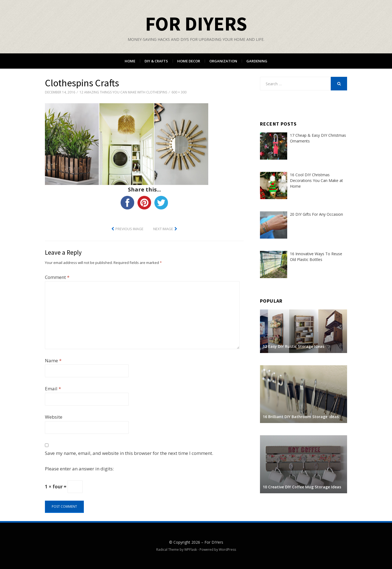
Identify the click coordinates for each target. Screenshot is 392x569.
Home (130, 61)
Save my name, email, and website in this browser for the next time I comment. (129, 453)
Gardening (257, 61)
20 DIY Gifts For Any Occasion (316, 214)
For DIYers (196, 24)
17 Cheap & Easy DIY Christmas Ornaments (318, 138)
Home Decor (189, 61)
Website (54, 417)
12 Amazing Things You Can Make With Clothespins (123, 92)
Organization (223, 61)
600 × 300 (179, 92)
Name (53, 360)
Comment (57, 277)
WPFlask (191, 550)
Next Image (163, 229)
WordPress (227, 550)
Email (53, 389)
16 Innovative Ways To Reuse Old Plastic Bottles (316, 257)
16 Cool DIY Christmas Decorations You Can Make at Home (316, 180)
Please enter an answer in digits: (79, 469)
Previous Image (129, 229)
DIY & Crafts (156, 61)
